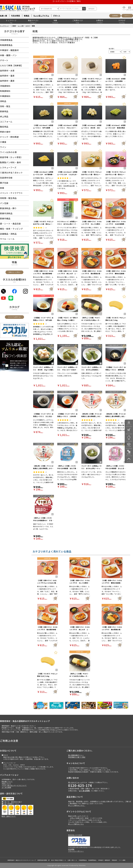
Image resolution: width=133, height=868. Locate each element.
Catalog (14, 309)
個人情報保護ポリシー (76, 755)
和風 (33, 26)
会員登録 (115, 16)
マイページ (129, 425)
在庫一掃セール (72, 860)
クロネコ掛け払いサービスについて (14, 785)
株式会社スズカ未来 (75, 835)
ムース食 (21, 26)
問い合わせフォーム (75, 782)
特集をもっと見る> (14, 272)
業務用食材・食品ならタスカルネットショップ (22, 860)
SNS (14, 282)
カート (129, 432)
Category (14, 34)
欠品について (6, 783)
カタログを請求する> (14, 317)
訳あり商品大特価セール (59, 860)
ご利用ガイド (78, 20)
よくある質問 (6, 787)
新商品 (27, 16)
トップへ (129, 461)
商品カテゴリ (33, 20)
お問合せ (100, 20)
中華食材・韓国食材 (104, 860)
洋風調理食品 (83, 860)
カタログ (122, 20)
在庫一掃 (4, 16)
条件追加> (92, 9)
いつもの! (129, 447)
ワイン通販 (122, 860)
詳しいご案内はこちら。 (77, 805)
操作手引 (129, 454)
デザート (57, 16)
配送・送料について (9, 816)
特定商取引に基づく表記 (77, 757)
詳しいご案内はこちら (76, 824)
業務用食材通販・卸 (44, 860)
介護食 (14, 26)
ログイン (127, 16)
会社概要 (71, 849)
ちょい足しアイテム (41, 16)
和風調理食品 (92, 860)
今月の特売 (16, 16)
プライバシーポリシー (76, 851)
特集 (55, 20)
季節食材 (114, 860)
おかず (28, 26)
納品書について (7, 781)
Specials (14, 265)
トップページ (11, 20)
